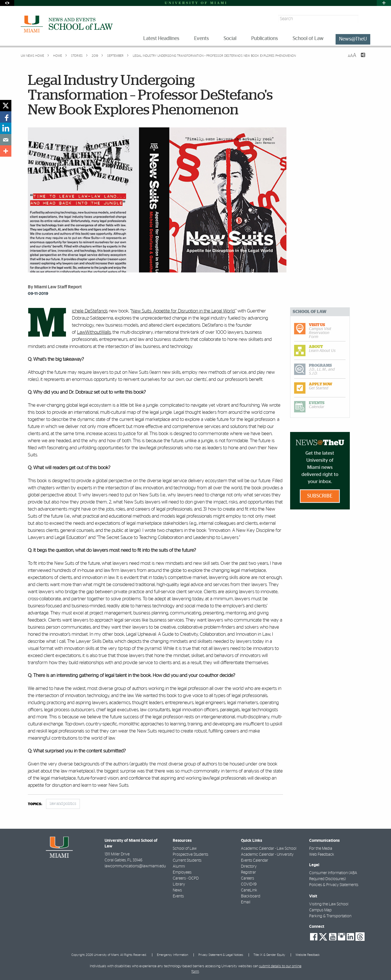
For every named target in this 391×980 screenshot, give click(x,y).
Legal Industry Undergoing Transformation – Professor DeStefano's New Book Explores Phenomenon (214, 56)
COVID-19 (249, 884)
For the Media (321, 849)
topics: (35, 804)
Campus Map (320, 910)
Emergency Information (172, 955)
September (115, 56)
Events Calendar (255, 861)
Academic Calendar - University (267, 855)
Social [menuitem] (230, 39)
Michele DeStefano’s (90, 311)
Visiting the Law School (329, 904)
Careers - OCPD (186, 878)
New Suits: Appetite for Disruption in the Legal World (183, 311)
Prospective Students (191, 855)
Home (57, 56)
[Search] (365, 19)
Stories (76, 56)
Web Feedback (322, 855)
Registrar (248, 872)
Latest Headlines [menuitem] (161, 39)
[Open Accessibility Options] (7, 3)
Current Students (187, 861)
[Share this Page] (359, 58)
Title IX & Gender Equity (269, 955)
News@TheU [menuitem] (353, 39)
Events (178, 896)
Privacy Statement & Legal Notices (221, 955)
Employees (182, 872)
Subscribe (320, 496)
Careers (248, 878)
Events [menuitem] (201, 39)
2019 (94, 56)
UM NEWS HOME (32, 56)
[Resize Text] (352, 55)
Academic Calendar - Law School (269, 849)
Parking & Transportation (330, 916)
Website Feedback (308, 955)
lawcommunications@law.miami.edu (135, 866)
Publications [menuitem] (265, 39)
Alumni (179, 866)
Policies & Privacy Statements (334, 885)
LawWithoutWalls (94, 332)
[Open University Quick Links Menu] (384, 3)
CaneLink (249, 890)
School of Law (185, 849)
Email (246, 902)
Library (179, 884)
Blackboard (251, 896)
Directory (249, 866)
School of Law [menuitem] (308, 39)
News (177, 890)
